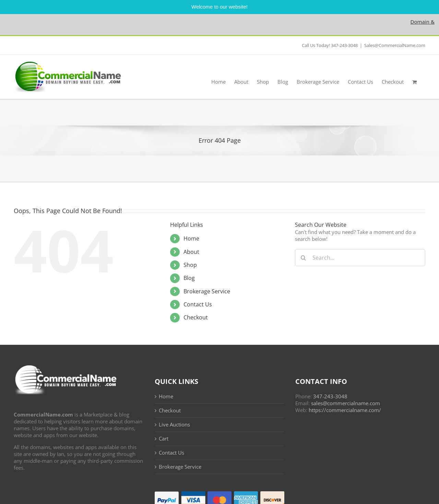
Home (191, 238)
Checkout (196, 317)
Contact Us (198, 304)
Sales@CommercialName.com (395, 45)
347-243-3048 (330, 396)
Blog (189, 278)
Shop (190, 265)
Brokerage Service (207, 291)
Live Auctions (174, 425)
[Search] (304, 258)
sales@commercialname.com (346, 403)
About (191, 252)
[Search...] (360, 258)
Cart (164, 439)
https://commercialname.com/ (345, 410)
